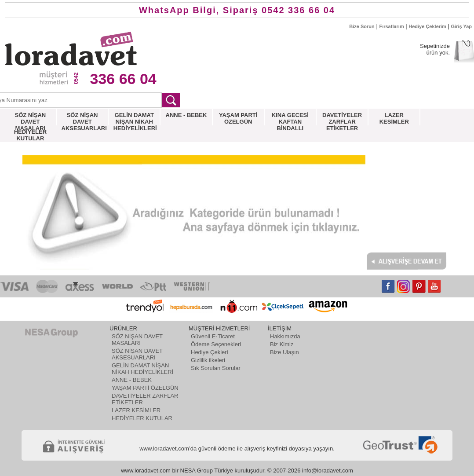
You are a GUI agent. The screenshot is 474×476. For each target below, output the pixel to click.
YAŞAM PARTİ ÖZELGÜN (145, 388)
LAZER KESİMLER (136, 410)
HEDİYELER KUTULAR (142, 418)
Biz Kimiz (282, 344)
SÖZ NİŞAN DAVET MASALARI (137, 340)
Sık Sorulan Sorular (216, 368)
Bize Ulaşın (284, 352)
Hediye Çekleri (210, 352)
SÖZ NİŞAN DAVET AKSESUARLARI (137, 354)
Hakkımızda (285, 336)
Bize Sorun (362, 26)
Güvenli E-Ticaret (213, 336)
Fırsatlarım (391, 26)
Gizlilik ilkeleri (208, 360)
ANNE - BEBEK (132, 380)
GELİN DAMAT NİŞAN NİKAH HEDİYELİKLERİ (142, 369)
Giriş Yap (462, 26)
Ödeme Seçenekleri (216, 344)
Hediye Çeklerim (427, 26)
